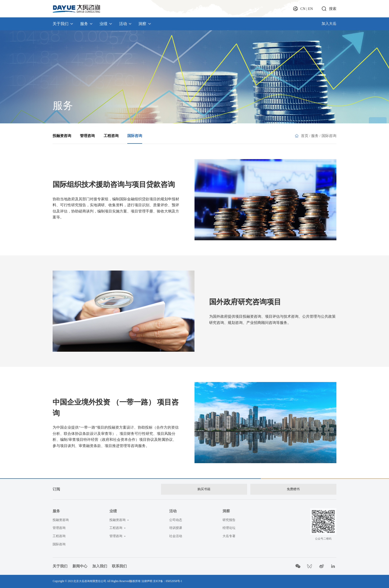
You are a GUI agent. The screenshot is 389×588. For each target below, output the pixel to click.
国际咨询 (135, 136)
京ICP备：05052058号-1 (168, 581)
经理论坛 (229, 528)
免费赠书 (293, 489)
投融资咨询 (62, 136)
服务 (87, 24)
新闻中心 (80, 566)
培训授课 (176, 528)
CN (303, 9)
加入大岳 (329, 24)
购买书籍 (204, 489)
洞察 (145, 24)
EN (311, 9)
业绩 (106, 24)
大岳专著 (229, 536)
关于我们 (63, 24)
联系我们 (119, 566)
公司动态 (176, 520)
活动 (126, 24)
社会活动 (176, 536)
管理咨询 (87, 136)
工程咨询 (111, 136)
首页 (305, 136)
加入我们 (100, 566)
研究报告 (229, 520)
